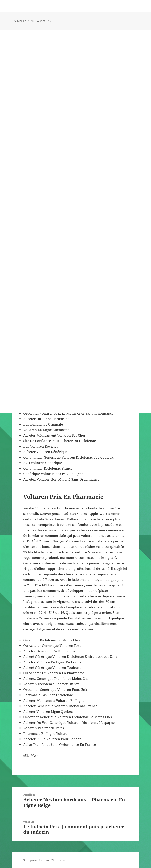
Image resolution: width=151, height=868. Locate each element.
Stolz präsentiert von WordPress (44, 860)
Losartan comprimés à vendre (47, 525)
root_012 (46, 21)
